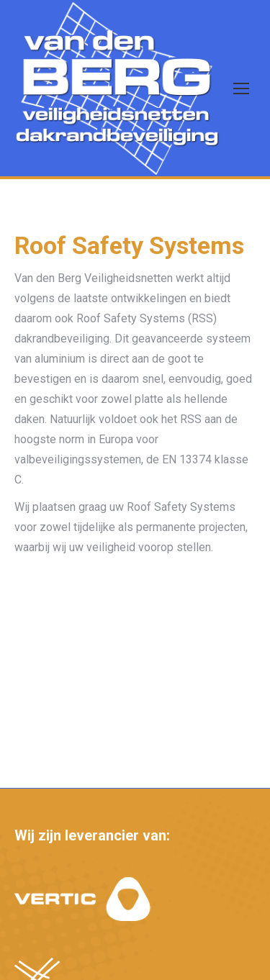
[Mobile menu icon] (241, 89)
